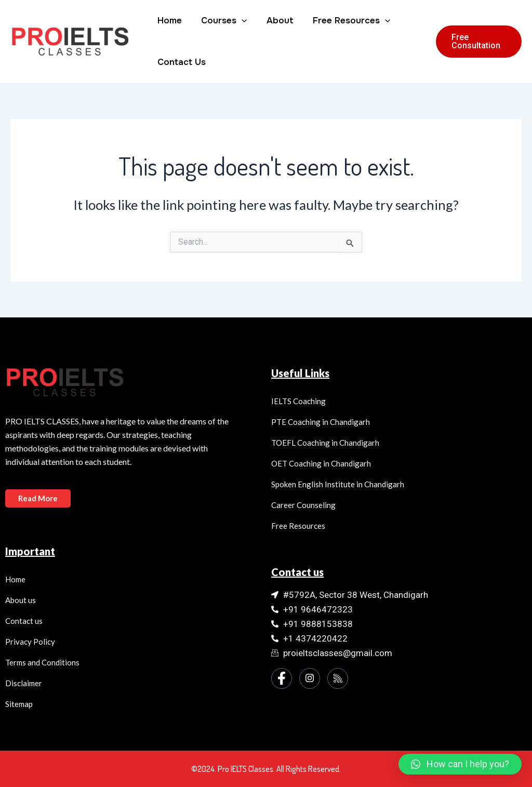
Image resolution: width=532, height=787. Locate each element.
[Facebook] (282, 678)
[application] (239, 21)
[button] (460, 764)
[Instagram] (310, 678)
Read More (38, 498)
